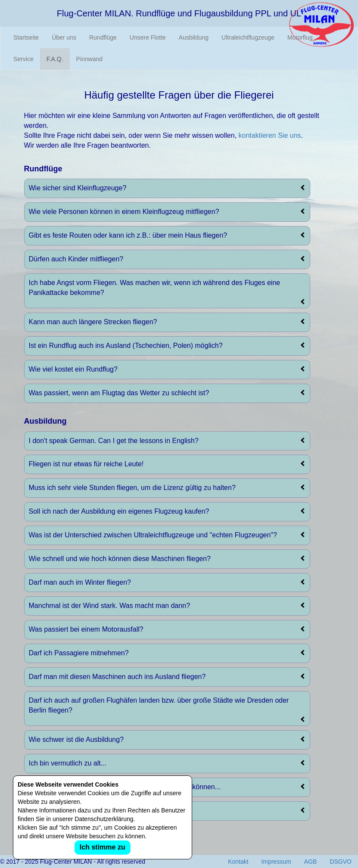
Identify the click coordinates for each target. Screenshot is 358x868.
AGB (311, 862)
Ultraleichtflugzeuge (248, 37)
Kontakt (238, 862)
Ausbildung (194, 37)
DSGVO (341, 862)
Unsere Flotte (148, 37)
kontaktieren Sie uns (270, 135)
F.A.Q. (55, 59)
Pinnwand (90, 59)
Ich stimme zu (103, 847)
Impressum (276, 862)
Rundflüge (103, 37)
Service (23, 59)
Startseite (26, 37)
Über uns (64, 37)
